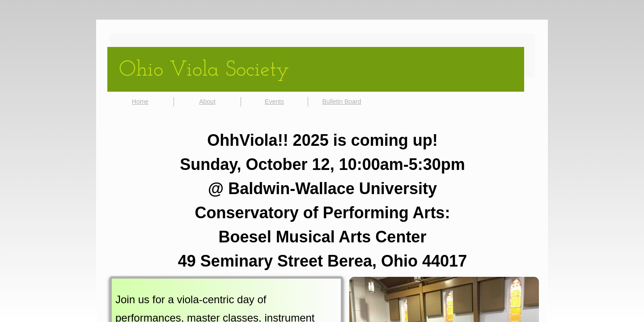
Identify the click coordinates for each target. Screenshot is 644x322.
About (207, 102)
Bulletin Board (341, 102)
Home (140, 102)
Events (274, 102)
